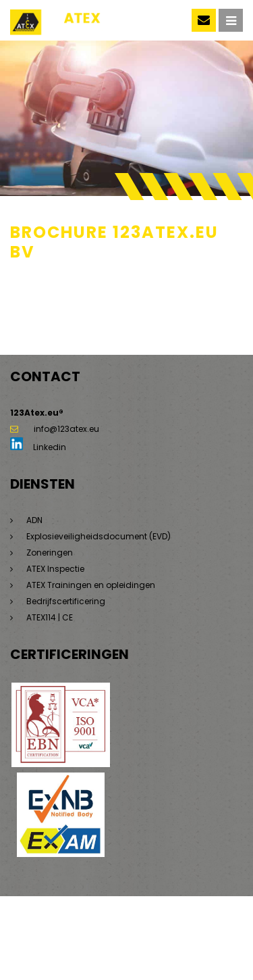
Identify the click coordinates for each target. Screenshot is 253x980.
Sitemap (94, 926)
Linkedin (38, 447)
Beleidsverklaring (45, 950)
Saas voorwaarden (156, 938)
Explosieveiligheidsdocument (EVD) (99, 536)
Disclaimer (139, 926)
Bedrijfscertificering (66, 601)
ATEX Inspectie (55, 569)
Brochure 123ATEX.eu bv (57, 286)
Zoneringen (50, 553)
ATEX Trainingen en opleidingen (91, 585)
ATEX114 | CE (50, 617)
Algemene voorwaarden (60, 938)
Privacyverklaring (202, 926)
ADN (34, 520)
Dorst (155, 950)
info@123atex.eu (55, 429)
